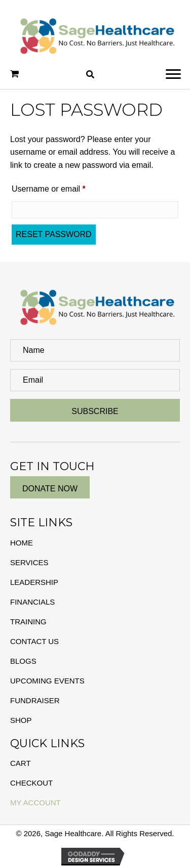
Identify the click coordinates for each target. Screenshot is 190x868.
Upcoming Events (47, 681)
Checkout (31, 783)
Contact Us (34, 641)
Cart (21, 763)
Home (22, 543)
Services (29, 562)
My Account (35, 803)
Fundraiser (35, 700)
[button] (173, 74)
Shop (21, 720)
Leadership (34, 582)
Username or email (65, 187)
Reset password (54, 234)
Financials (32, 602)
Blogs (23, 661)
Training (28, 622)
